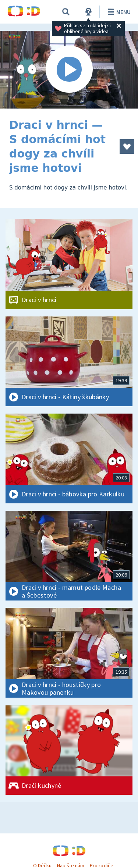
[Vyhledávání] (66, 12)
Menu (118, 12)
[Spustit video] (69, 70)
